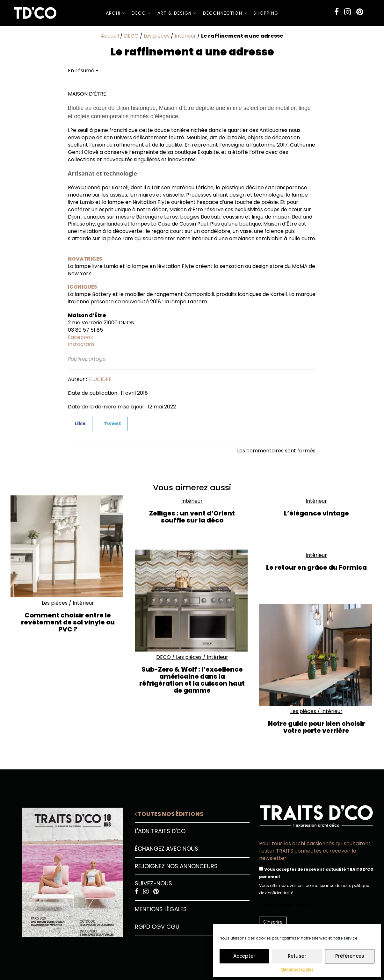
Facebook (80, 337)
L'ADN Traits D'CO (160, 831)
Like (80, 424)
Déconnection (225, 13)
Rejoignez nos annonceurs (176, 866)
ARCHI (116, 13)
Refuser (297, 956)
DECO (141, 13)
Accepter (244, 956)
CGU (173, 927)
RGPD (142, 927)
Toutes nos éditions (169, 814)
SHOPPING (266, 13)
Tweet (112, 424)
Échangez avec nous (167, 849)
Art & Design (177, 13)
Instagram (81, 344)
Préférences (350, 956)
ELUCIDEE (100, 379)
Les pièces (157, 36)
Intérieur (185, 36)
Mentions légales (297, 969)
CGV (158, 927)
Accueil (110, 36)
